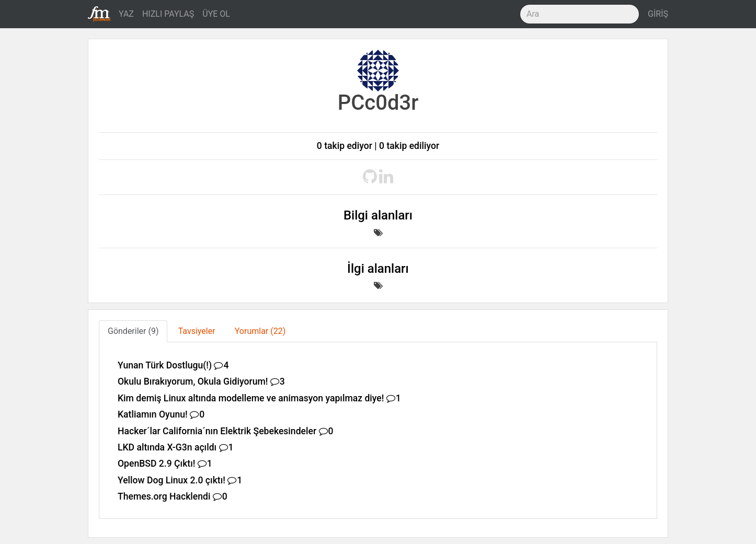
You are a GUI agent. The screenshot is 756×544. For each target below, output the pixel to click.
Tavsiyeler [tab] (197, 331)
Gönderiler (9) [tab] (133, 331)
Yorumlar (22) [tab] (260, 331)
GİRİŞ (658, 14)
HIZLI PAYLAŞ (168, 14)
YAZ (126, 14)
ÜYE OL (216, 14)
